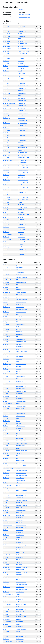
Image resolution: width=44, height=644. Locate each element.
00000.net (6, 66)
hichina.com (21, 29)
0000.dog (6, 386)
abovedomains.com (23, 66)
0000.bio (5, 272)
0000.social (6, 582)
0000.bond (6, 545)
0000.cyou (6, 297)
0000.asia (6, 624)
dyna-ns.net (21, 138)
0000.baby (6, 609)
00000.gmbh (7, 244)
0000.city (6, 505)
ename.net (18, 361)
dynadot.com (19, 265)
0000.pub (6, 416)
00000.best (6, 26)
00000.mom (6, 185)
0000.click (6, 290)
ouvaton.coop (19, 602)
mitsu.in (20, 71)
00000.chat (6, 195)
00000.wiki (6, 51)
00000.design (7, 36)
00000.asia (6, 78)
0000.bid (5, 480)
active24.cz (19, 483)
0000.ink (5, 431)
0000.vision (6, 535)
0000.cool (6, 503)
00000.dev (6, 101)
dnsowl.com (21, 41)
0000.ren (5, 426)
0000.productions (8, 525)
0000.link (6, 339)
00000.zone (6, 205)
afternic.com (21, 177)
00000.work (6, 56)
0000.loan (6, 344)
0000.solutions (7, 622)
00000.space (7, 123)
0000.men (6, 540)
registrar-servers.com (24, 51)
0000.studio (6, 478)
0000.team (6, 518)
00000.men (6, 98)
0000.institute (7, 619)
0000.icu (5, 607)
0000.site (6, 463)
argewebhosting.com (21, 490)
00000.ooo (6, 71)
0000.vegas (6, 632)
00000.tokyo (6, 118)
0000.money (6, 381)
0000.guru (6, 562)
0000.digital (6, 488)
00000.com (6, 68)
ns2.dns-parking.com (25, 17)
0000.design (6, 307)
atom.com (21, 116)
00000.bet (6, 163)
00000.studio (7, 197)
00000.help (6, 247)
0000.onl (5, 589)
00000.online (7, 155)
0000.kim (6, 513)
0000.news (6, 359)
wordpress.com (20, 272)
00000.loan (6, 170)
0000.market (6, 349)
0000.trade (6, 523)
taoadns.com (19, 641)
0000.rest (6, 550)
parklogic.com (19, 334)
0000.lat (5, 572)
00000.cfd (6, 150)
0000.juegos (6, 337)
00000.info (6, 113)
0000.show (6, 508)
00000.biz (6, 29)
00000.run (6, 91)
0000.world (6, 332)
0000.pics (6, 547)
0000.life (5, 389)
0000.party (6, 560)
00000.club (6, 44)
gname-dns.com (20, 612)
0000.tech (6, 436)
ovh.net (18, 418)
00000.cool (6, 165)
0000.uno (6, 552)
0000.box (6, 580)
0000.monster (7, 384)
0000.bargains (7, 280)
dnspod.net (21, 56)
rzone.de (20, 244)
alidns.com (21, 212)
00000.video (6, 130)
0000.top (6, 446)
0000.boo (6, 597)
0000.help (6, 305)
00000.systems (7, 108)
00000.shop (6, 106)
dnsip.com (21, 254)
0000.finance (7, 317)
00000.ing (6, 215)
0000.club (6, 314)
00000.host (6, 39)
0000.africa (6, 584)
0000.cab (6, 575)
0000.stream (6, 475)
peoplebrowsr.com (23, 86)
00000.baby (6, 222)
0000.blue (6, 634)
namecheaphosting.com (22, 545)
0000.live (6, 342)
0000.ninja (6, 495)
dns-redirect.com (22, 153)
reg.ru (20, 96)
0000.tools (6, 639)
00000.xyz (6, 177)
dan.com (18, 448)
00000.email (6, 34)
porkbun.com (22, 108)
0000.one (6, 483)
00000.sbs (6, 138)
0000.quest (6, 567)
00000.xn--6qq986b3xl (9, 103)
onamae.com (22, 118)
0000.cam (6, 557)
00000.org (6, 76)
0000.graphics (7, 485)
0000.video (6, 456)
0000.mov (6, 599)
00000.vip (6, 133)
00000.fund (6, 173)
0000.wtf (6, 334)
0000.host (6, 309)
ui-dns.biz (18, 619)
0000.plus (6, 461)
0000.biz (5, 287)
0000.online (6, 490)
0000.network (7, 515)
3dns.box (18, 580)
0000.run (6, 394)
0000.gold (6, 411)
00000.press (6, 93)
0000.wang (6, 324)
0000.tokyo (6, 443)
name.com (18, 290)
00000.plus (6, 168)
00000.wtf (6, 252)
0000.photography (8, 468)
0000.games (6, 555)
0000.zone (6, 493)
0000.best (6, 265)
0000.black (6, 282)
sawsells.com (19, 632)
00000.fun (6, 140)
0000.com (6, 361)
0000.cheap (6, 285)
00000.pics (6, 227)
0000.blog (6, 530)
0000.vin (5, 637)
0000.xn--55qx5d (8, 404)
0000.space (6, 451)
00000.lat (6, 210)
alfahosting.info (22, 155)
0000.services (7, 421)
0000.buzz (6, 275)
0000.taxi (6, 433)
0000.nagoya (7, 352)
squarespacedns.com (21, 451)
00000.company (7, 200)
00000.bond (6, 192)
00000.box (6, 217)
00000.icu (6, 73)
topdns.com (21, 68)
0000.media (6, 592)
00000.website (7, 49)
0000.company (7, 364)
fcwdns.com (21, 73)
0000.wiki (6, 500)
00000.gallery (7, 180)
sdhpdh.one (19, 575)
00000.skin (6, 158)
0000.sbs (6, 537)
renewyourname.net (23, 207)
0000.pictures (7, 374)
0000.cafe (6, 277)
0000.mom (6, 565)
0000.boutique (7, 270)
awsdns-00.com (20, 478)
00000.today (6, 232)
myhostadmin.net (23, 54)
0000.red (5, 510)
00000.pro (6, 96)
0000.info (6, 428)
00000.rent (6, 229)
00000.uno (6, 125)
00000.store (6, 145)
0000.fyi (5, 302)
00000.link (6, 61)
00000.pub (6, 175)
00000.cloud (6, 41)
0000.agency (7, 570)
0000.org (6, 369)
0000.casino (6, 587)
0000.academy (7, 604)
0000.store (6, 473)
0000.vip (5, 458)
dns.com (20, 46)
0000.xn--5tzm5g (8, 641)
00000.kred (6, 86)
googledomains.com (24, 49)
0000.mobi (6, 453)
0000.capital (6, 471)
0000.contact (7, 292)
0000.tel (5, 438)
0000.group (6, 414)
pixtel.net (18, 270)
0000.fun (6, 466)
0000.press (6, 396)
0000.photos (6, 371)
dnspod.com (21, 81)
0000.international (8, 594)
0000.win (6, 327)
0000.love (6, 376)
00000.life (6, 88)
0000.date (6, 542)
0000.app (6, 423)
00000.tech (6, 116)
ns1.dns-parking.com (25, 15)
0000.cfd (6, 532)
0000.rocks (6, 391)
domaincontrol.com (23, 113)
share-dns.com (22, 63)
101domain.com (20, 379)
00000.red (6, 143)
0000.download (7, 627)
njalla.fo (20, 202)
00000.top (6, 120)
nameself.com (22, 160)
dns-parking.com (23, 44)
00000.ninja (6, 187)
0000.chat (6, 520)
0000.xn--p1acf (7, 498)
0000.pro (6, 399)
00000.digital (7, 153)
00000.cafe (6, 182)
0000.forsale (6, 406)
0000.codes (6, 577)
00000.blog (6, 225)
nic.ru (17, 349)
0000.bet (5, 267)
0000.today (6, 441)
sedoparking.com (23, 148)
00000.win (6, 54)
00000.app (6, 111)
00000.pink (6, 237)
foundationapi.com (21, 466)
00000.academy (7, 234)
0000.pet (5, 612)
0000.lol (5, 347)
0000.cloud (6, 312)
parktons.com (22, 26)
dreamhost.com (20, 307)
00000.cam (22, 10)
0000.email (6, 300)
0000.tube (6, 448)
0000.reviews (7, 409)
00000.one (6, 148)
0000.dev (6, 401)
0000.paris (6, 602)
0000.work (6, 329)
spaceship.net (22, 34)
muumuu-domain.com (22, 352)
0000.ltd (5, 379)
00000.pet (6, 242)
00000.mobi (6, 128)
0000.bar (6, 295)
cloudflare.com (22, 31)
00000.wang (6, 46)
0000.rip (5, 629)
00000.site (6, 135)
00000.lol (6, 207)
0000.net (5, 357)
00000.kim (6, 83)
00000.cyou (6, 31)
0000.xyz (6, 614)
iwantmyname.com (21, 617)
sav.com (20, 39)
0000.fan (6, 319)
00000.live (6, 63)
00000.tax (6, 254)
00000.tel (6, 249)
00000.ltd (6, 81)
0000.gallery (6, 322)
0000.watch (6, 617)
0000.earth (6, 528)
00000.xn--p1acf (7, 160)
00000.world (6, 59)
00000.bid (6, 212)
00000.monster (7, 190)
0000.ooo (6, 366)
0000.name (6, 354)
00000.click (6, 202)
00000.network (7, 239)
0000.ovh (6, 418)
